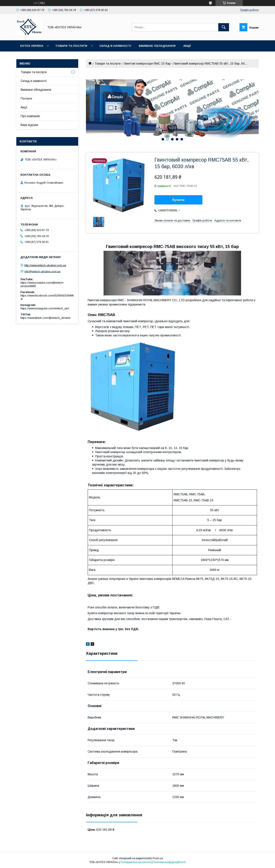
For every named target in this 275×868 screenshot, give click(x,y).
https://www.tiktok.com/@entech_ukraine (45, 318)
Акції (187, 46)
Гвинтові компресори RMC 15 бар (147, 64)
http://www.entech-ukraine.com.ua (45, 265)
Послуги (26, 98)
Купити (179, 200)
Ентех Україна (32, 46)
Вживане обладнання (157, 46)
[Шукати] (224, 27)
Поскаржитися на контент (136, 862)
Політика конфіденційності (169, 862)
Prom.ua (158, 858)
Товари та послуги (71, 46)
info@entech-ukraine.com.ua (42, 271)
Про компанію (30, 116)
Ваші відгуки (29, 125)
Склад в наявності (115, 46)
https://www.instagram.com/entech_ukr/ (45, 308)
